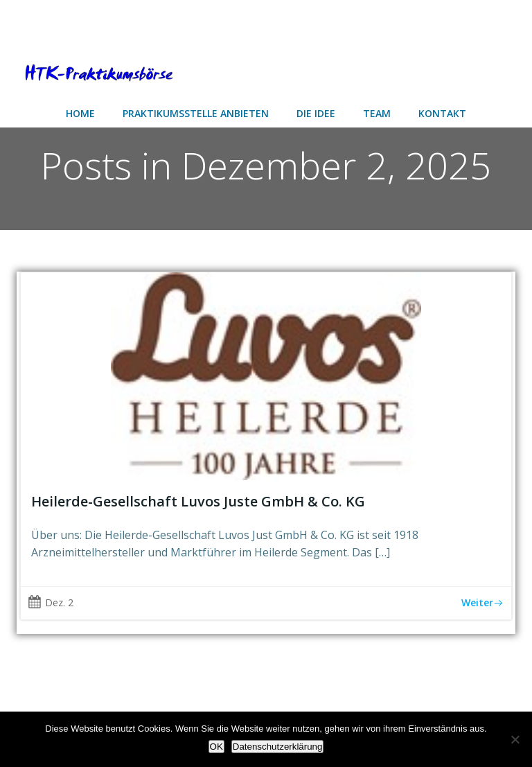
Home (80, 113)
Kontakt (442, 113)
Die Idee (316, 113)
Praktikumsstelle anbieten (196, 113)
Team (377, 113)
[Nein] (515, 739)
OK (216, 747)
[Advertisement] (111, 23)
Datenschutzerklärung (278, 747)
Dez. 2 (51, 602)
